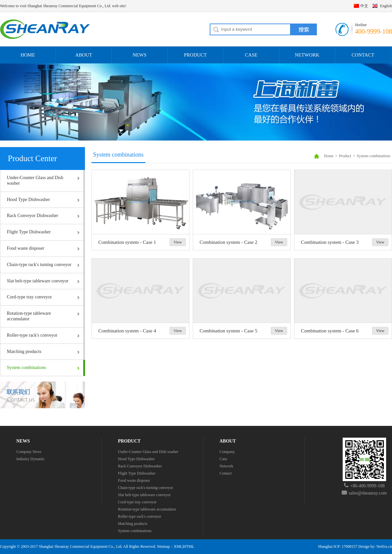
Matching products (24, 352)
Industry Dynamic (31, 459)
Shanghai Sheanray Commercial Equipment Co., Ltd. (81, 546)
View (178, 242)
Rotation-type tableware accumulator (29, 316)
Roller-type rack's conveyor (32, 335)
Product (345, 156)
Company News (29, 452)
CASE (251, 55)
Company (227, 452)
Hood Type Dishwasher (28, 200)
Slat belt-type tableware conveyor (38, 281)
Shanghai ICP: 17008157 (338, 546)
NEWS (140, 55)
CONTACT (363, 55)
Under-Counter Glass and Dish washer (35, 180)
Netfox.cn (384, 546)
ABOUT (84, 55)
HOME (28, 55)
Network (226, 466)
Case (223, 459)
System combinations (26, 368)
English (386, 6)
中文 (364, 6)
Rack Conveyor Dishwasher (33, 216)
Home (329, 156)
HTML (189, 546)
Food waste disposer (25, 248)
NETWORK (307, 55)
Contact (226, 473)
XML (178, 546)
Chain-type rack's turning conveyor (39, 265)
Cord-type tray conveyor (29, 297)
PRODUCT (195, 55)
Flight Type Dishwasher (29, 232)
